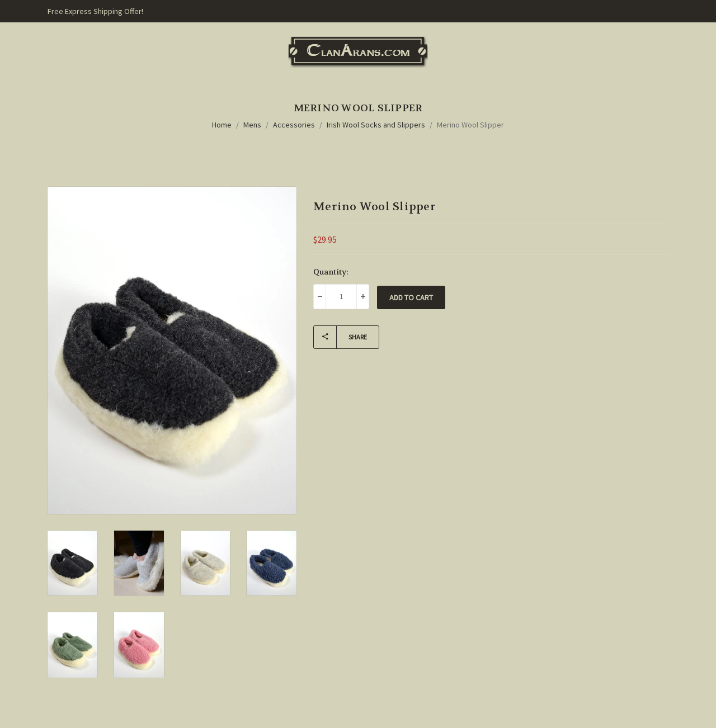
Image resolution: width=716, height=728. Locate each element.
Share (340, 337)
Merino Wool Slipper (470, 125)
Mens (252, 125)
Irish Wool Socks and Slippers (376, 125)
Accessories (294, 125)
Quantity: (331, 272)
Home (222, 125)
